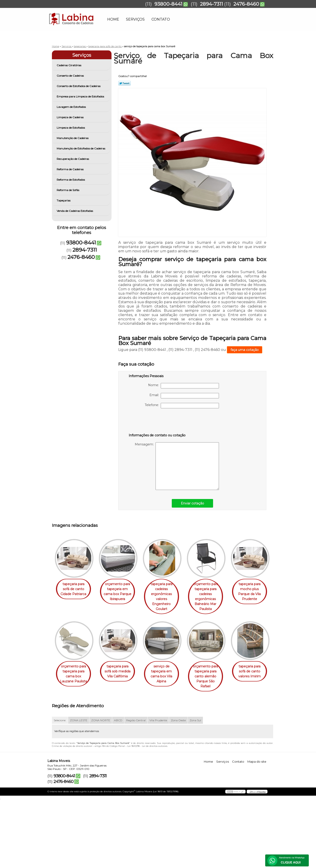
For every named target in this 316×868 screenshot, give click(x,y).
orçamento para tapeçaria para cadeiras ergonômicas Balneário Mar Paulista (212, 597)
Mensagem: (177, 466)
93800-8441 (168, 4)
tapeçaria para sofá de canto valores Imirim (120, 744)
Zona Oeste (178, 789)
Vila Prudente (158, 789)
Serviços (135, 19)
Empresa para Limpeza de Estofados (81, 96)
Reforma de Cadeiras (70, 169)
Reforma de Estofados (71, 180)
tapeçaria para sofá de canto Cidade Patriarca (74, 589)
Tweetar (124, 83)
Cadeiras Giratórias (69, 65)
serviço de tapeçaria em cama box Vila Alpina (212, 674)
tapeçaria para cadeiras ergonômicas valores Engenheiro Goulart (166, 597)
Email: (184, 396)
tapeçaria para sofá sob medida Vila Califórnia (166, 672)
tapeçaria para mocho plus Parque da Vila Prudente (74, 674)
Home (113, 19)
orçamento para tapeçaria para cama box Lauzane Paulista (120, 674)
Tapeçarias (64, 200)
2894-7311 (211, 4)
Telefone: (182, 406)
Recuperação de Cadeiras (73, 159)
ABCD (118, 789)
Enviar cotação (192, 503)
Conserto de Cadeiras (71, 76)
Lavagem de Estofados (72, 107)
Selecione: (60, 789)
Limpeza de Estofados (71, 128)
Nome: (184, 386)
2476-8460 (246, 4)
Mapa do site (257, 830)
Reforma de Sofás (68, 190)
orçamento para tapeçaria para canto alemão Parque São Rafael (74, 747)
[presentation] (157, 422)
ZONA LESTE (79, 789)
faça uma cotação (245, 350)
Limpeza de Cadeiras (70, 117)
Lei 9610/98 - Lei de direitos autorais (147, 814)
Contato (161, 19)
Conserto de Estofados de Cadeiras (79, 86)
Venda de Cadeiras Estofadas (75, 211)
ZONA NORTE (101, 789)
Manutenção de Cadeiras (73, 138)
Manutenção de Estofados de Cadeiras (81, 148)
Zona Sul (195, 789)
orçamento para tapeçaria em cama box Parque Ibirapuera (120, 592)
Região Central (136, 789)
